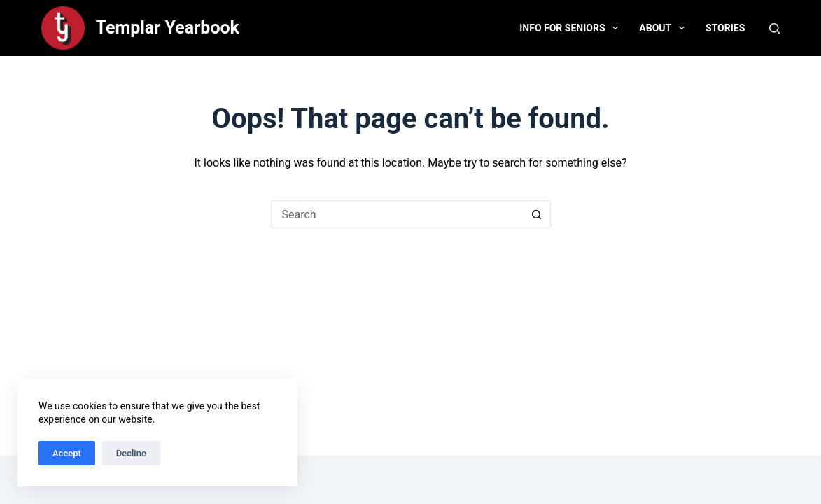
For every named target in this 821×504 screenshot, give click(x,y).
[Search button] (537, 214)
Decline (131, 453)
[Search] (774, 28)
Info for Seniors (571, 28)
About (665, 28)
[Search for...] (397, 214)
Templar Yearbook (168, 28)
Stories (725, 28)
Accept (67, 453)
